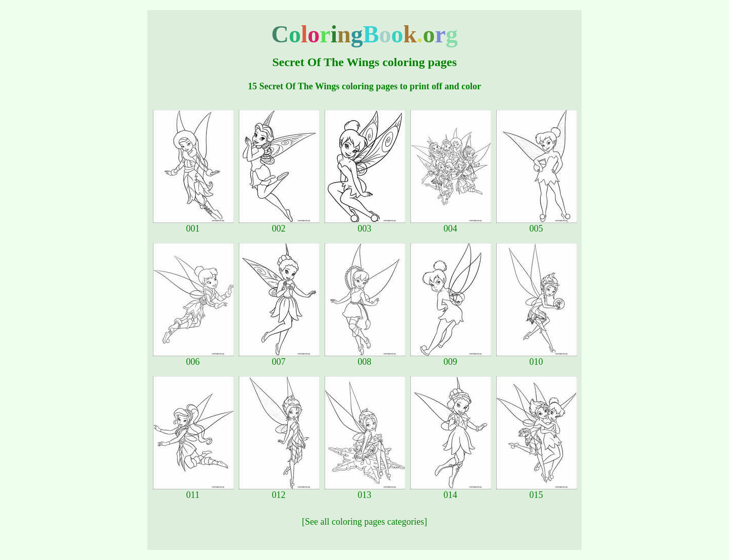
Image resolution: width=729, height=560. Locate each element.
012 (279, 491)
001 (193, 225)
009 (451, 358)
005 (537, 225)
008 (365, 358)
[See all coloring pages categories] (364, 522)
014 (451, 491)
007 (279, 358)
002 (279, 225)
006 (193, 358)
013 (365, 491)
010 (537, 358)
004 (451, 225)
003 (365, 225)
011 (193, 491)
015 (537, 491)
